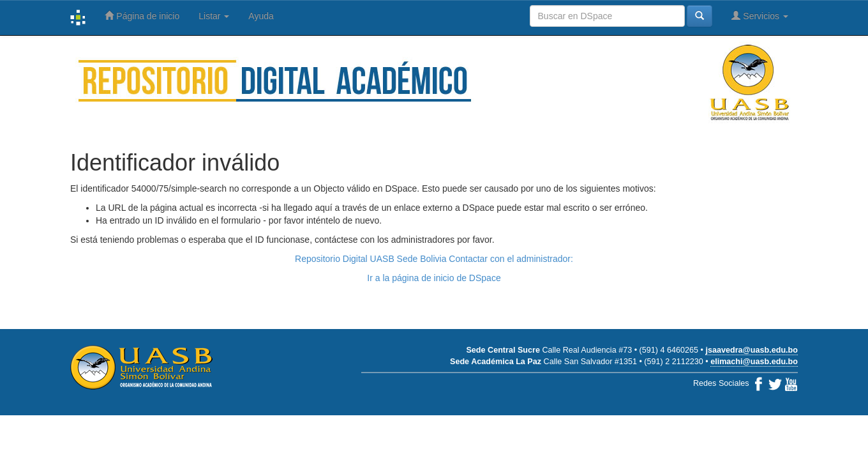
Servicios (760, 16)
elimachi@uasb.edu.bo (754, 362)
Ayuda (261, 16)
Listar (214, 16)
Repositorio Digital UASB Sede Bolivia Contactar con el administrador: (434, 259)
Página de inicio (142, 16)
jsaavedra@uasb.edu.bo (752, 350)
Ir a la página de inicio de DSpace (434, 278)
